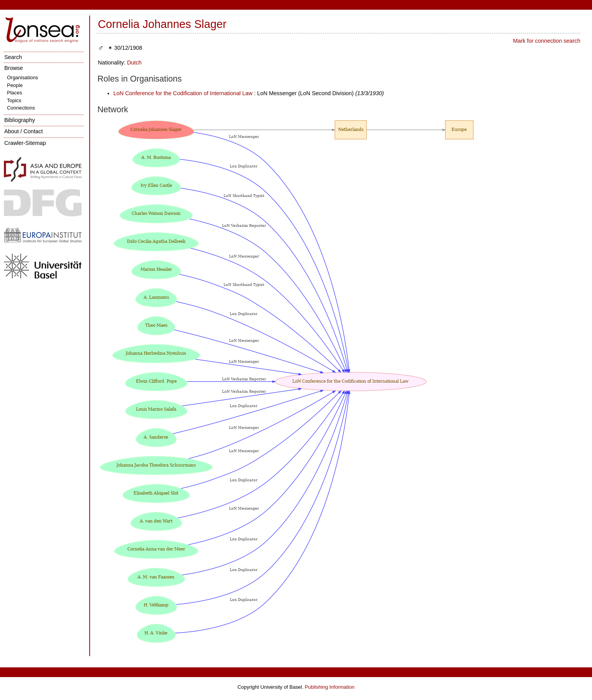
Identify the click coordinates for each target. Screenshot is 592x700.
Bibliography (20, 120)
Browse (14, 68)
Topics (14, 100)
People (15, 85)
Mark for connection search (547, 41)
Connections (21, 108)
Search (13, 57)
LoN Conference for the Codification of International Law (183, 93)
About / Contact (23, 131)
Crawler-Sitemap (25, 143)
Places (15, 93)
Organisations (23, 77)
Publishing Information (330, 687)
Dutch (134, 63)
